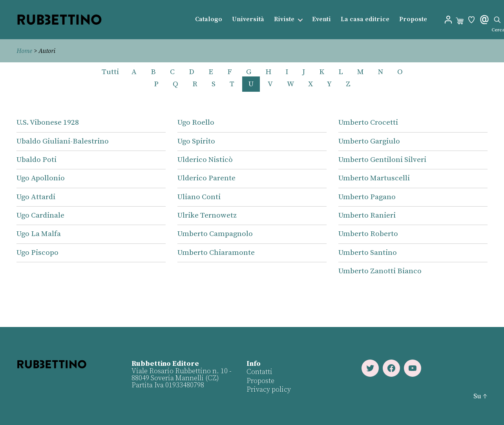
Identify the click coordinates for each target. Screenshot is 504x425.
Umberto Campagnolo (215, 234)
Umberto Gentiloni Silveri (382, 160)
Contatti (259, 372)
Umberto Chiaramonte (216, 253)
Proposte (413, 19)
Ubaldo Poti (37, 160)
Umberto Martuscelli (374, 178)
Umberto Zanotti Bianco (380, 271)
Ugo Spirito (196, 141)
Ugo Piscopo (37, 253)
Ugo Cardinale (40, 215)
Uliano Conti (199, 197)
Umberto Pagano (367, 197)
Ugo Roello (196, 123)
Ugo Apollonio (41, 178)
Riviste (284, 19)
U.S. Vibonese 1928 (48, 123)
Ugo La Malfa (39, 234)
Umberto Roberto (368, 234)
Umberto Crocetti (368, 123)
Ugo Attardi (36, 197)
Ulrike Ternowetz (207, 215)
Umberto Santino (368, 253)
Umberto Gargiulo (369, 141)
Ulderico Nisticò (205, 160)
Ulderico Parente (206, 178)
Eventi (321, 19)
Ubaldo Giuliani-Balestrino (63, 141)
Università (248, 19)
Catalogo (209, 19)
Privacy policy (269, 390)
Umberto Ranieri (367, 215)
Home (24, 51)
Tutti (110, 72)
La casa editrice (365, 19)
